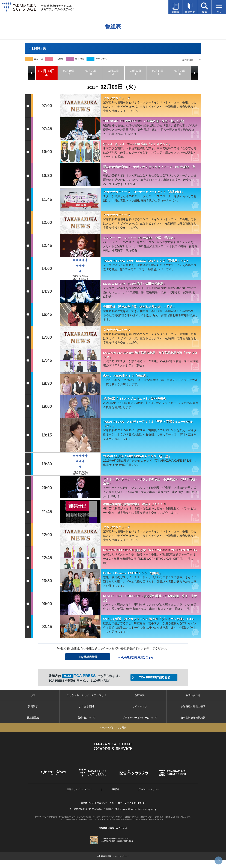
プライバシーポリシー (148, 789)
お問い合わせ (193, 695)
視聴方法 (140, 695)
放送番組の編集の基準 (193, 706)
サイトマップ (140, 706)
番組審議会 (33, 718)
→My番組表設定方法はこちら (136, 657)
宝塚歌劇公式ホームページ (112, 828)
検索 (33, 695)
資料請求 (33, 706)
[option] (47, 73)
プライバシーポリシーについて (140, 718)
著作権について (86, 718)
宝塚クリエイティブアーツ (80, 789)
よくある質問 (86, 706)
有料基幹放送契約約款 (193, 718)
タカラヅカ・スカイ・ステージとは (86, 695)
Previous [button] (32, 73)
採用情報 (115, 789)
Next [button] (194, 73)
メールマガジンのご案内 (113, 727)
